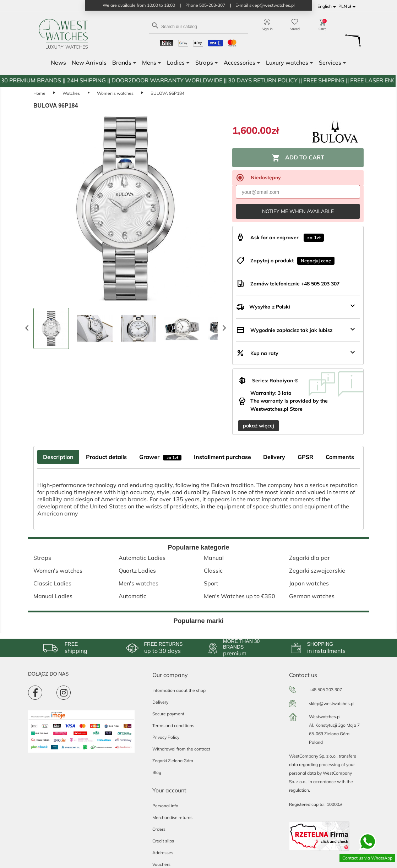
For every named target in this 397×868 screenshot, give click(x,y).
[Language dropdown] (328, 7)
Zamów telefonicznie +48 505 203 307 (295, 284)
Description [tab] (58, 457)
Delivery (160, 702)
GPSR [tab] (305, 457)
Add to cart (298, 158)
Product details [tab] (106, 457)
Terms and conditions (173, 725)
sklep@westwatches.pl (332, 703)
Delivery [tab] (274, 457)
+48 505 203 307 (325, 690)
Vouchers (161, 864)
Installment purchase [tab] (222, 457)
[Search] (198, 26)
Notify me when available (298, 211)
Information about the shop (179, 690)
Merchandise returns (172, 817)
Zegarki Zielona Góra (173, 761)
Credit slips (163, 841)
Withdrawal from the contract (181, 749)
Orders (159, 829)
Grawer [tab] (160, 457)
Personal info (165, 806)
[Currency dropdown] (348, 7)
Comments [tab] (340, 457)
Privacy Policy (166, 737)
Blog (157, 772)
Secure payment (168, 714)
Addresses (163, 853)
